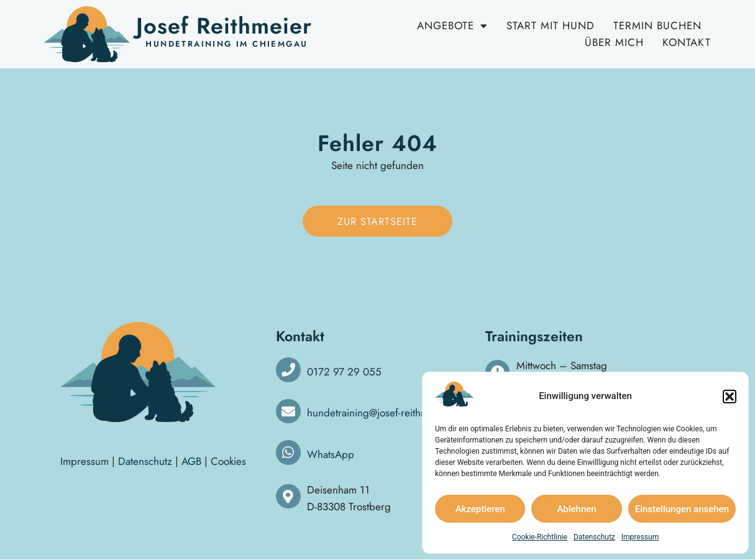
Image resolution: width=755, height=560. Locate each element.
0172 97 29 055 (344, 372)
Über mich (614, 42)
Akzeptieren (480, 509)
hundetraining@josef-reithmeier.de (384, 413)
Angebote (452, 26)
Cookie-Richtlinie (540, 537)
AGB (191, 462)
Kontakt (687, 42)
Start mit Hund (551, 25)
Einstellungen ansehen (682, 509)
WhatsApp (331, 455)
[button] (730, 397)
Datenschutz (594, 537)
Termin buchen (657, 25)
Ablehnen (576, 509)
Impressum (640, 537)
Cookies (228, 462)
